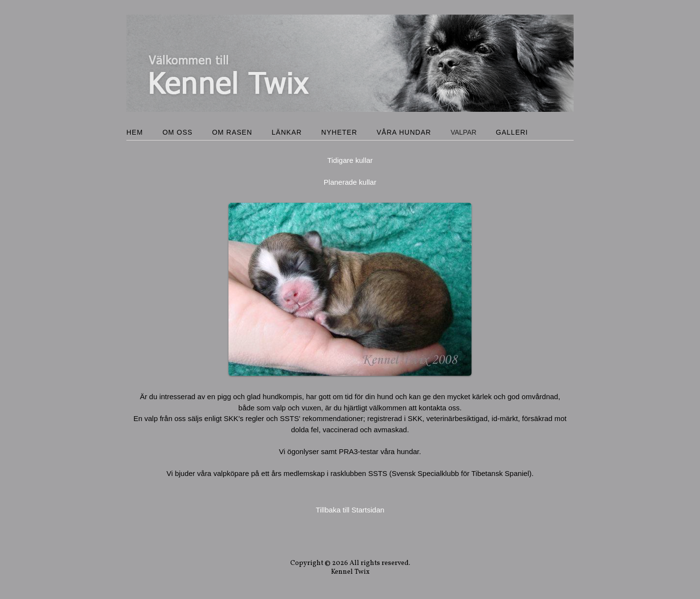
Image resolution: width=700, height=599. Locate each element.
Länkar (287, 132)
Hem (135, 132)
